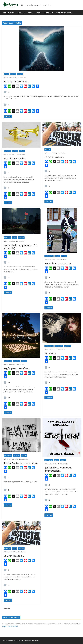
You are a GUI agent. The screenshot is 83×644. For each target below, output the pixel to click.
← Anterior (6, 608)
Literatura (7, 151)
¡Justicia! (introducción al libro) (21, 463)
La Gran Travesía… (14, 556)
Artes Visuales (49, 256)
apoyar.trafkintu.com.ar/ (10, 626)
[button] (72, 13)
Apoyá (30, 13)
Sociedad (20, 74)
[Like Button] (5, 92)
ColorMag (27, 640)
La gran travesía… (54, 157)
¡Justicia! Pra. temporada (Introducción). (58, 469)
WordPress (35, 640)
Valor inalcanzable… (15, 158)
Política (13, 74)
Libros (38, 13)
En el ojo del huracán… (16, 81)
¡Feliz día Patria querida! (58, 263)
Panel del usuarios (64, 13)
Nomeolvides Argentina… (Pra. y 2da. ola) (21, 247)
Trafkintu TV (48, 13)
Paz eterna (51, 353)
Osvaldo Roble (22, 78)
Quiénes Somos (9, 13)
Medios (6, 74)
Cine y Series (8, 361)
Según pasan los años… (17, 368)
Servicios (21, 13)
